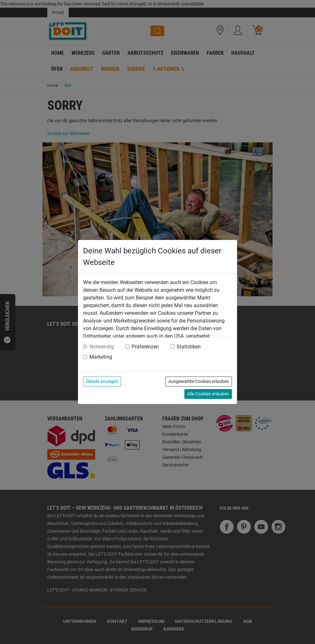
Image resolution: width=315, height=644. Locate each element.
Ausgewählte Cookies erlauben (199, 381)
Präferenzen (145, 347)
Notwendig (102, 347)
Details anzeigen (102, 381)
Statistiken (189, 347)
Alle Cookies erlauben (208, 394)
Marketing (101, 357)
